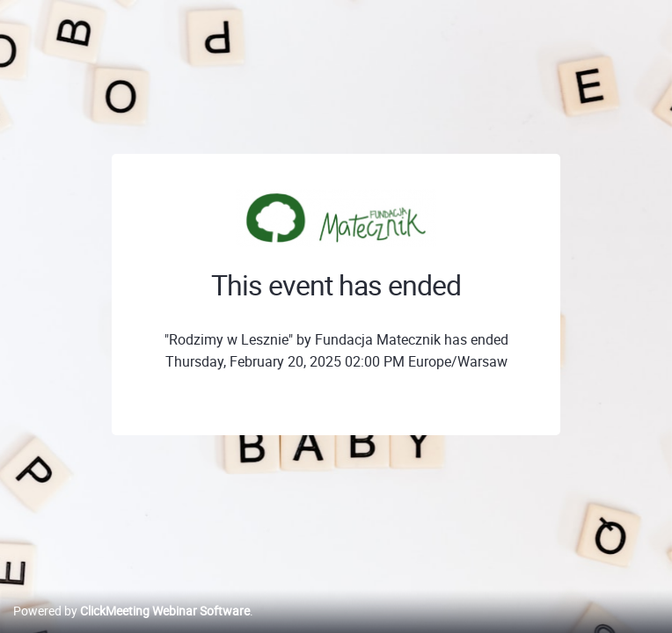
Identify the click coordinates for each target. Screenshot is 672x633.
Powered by (131, 611)
